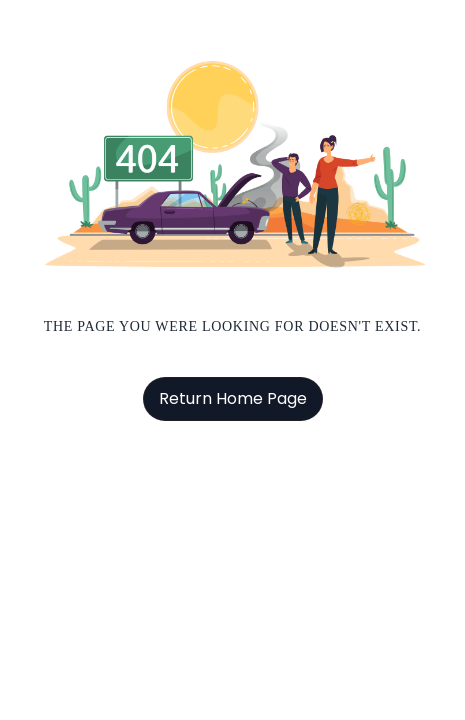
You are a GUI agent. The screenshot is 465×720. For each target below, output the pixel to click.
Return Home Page (233, 398)
